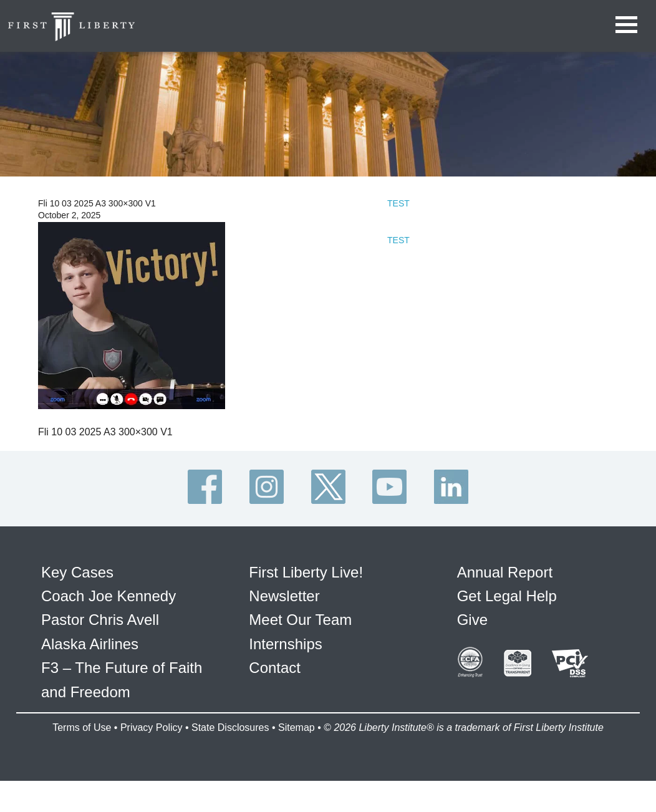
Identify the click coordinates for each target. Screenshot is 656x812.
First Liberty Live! (306, 572)
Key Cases (77, 572)
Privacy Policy (152, 727)
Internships (285, 644)
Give (472, 620)
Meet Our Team (300, 620)
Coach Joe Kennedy (109, 596)
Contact (275, 668)
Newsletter (284, 596)
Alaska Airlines (90, 644)
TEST (398, 203)
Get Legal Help (507, 596)
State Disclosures (230, 727)
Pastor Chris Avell (100, 620)
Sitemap (297, 727)
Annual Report (505, 572)
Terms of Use (82, 727)
